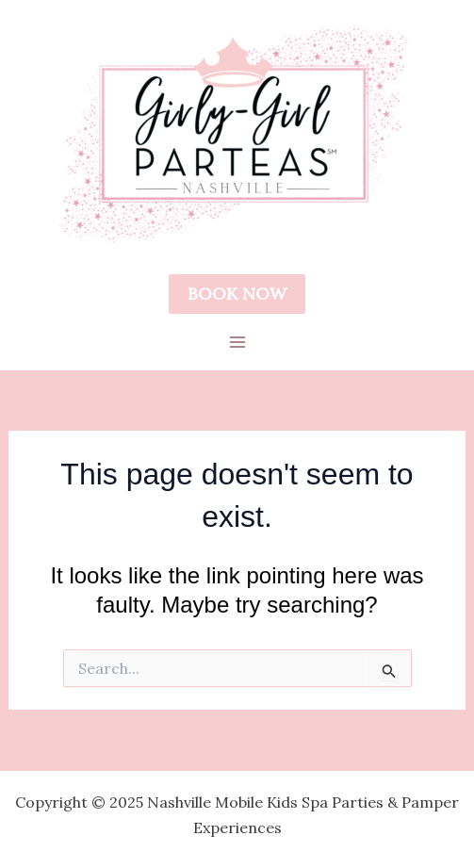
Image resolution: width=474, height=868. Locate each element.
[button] (237, 294)
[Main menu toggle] (237, 342)
